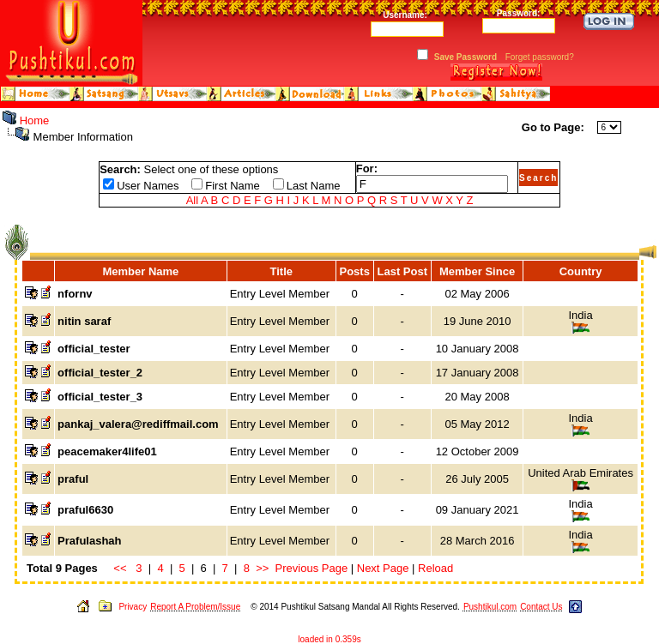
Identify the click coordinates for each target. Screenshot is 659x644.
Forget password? (540, 57)
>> (262, 568)
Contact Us (541, 607)
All (192, 200)
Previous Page (312, 568)
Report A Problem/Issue (195, 607)
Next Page (383, 568)
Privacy (133, 607)
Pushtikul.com (490, 607)
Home (35, 120)
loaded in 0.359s (329, 639)
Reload (435, 568)
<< (120, 568)
